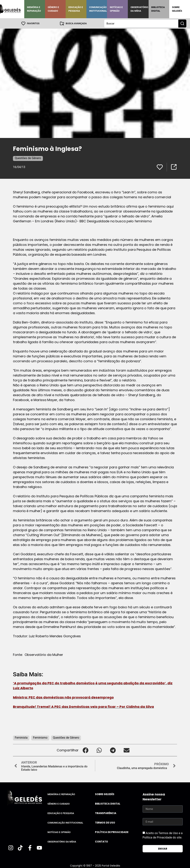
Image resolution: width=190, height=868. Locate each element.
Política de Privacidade (112, 832)
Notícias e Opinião (116, 9)
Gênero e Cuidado (53, 9)
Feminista (21, 737)
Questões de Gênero (28, 158)
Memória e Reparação (34, 9)
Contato (101, 841)
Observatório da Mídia (139, 9)
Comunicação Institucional (98, 9)
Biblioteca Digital (158, 9)
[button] (85, 750)
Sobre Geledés (177, 9)
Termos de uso (105, 823)
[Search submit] (182, 23)
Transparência (106, 813)
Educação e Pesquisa (76, 9)
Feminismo (40, 737)
